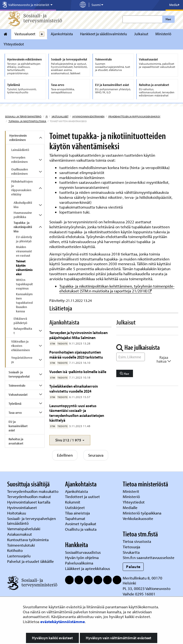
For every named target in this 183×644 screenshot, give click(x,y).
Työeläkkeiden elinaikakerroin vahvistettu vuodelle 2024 (74, 388)
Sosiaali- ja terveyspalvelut (19, 374)
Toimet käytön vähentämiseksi (24, 268)
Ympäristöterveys (22, 360)
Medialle (131, 507)
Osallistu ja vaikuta (81, 529)
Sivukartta (131, 552)
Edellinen (65, 455)
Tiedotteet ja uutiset (83, 497)
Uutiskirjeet (75, 507)
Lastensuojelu (19, 556)
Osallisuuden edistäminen (20, 171)
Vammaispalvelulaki (24, 529)
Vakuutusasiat (18, 394)
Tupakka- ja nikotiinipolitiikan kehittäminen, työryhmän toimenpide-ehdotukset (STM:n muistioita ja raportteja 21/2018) (117, 289)
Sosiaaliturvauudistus (83, 552)
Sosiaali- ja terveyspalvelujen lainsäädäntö (31, 521)
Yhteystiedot (14, 44)
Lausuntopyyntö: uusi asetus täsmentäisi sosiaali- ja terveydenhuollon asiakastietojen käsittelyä (77, 413)
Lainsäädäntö (20, 150)
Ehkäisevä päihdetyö (20, 321)
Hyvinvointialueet (23, 507)
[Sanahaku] (131, 357)
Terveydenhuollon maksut (30, 497)
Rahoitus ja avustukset (16, 441)
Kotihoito (15, 550)
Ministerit (131, 491)
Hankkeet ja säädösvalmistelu (104, 34)
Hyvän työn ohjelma (82, 557)
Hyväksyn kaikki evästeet (52, 638)
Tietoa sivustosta (137, 541)
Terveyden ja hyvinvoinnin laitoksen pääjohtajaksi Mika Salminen (79, 335)
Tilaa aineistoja (77, 513)
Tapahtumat (75, 518)
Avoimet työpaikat (81, 524)
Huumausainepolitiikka (23, 215)
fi (46, 116)
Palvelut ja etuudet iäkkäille (30, 561)
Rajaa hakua (164, 359)
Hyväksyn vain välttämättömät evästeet (119, 638)
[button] (70, 440)
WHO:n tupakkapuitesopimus (24, 284)
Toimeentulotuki (21, 545)
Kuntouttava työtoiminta (28, 540)
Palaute (133, 567)
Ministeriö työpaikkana (142, 513)
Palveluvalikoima (79, 563)
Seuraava (96, 455)
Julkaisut (141, 34)
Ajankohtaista (62, 34)
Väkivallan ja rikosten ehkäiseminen (20, 346)
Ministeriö (163, 34)
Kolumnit (73, 502)
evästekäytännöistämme (63, 622)
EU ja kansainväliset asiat (18, 426)
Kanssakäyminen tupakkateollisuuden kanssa (24, 303)
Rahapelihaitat (23, 331)
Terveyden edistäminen (19, 160)
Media (174, 5)
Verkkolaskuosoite (138, 518)
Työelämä (15, 404)
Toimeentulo (17, 385)
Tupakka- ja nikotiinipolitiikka (27, 121)
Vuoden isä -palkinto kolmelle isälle (78, 372)
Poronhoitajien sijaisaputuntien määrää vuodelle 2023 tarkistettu (76, 354)
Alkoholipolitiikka (23, 205)
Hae (168, 19)
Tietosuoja (131, 547)
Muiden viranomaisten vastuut (24, 251)
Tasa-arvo (15, 413)
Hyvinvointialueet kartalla (29, 502)
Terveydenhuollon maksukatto (33, 491)
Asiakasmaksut (20, 534)
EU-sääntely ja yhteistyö (24, 239)
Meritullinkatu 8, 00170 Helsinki (142, 580)
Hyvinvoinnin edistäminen (88, 116)
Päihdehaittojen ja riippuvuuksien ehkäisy (134, 116)
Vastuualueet (25, 34)
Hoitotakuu (17, 513)
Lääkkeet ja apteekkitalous (88, 568)
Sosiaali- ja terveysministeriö (23, 116)
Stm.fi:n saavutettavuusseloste (149, 557)
